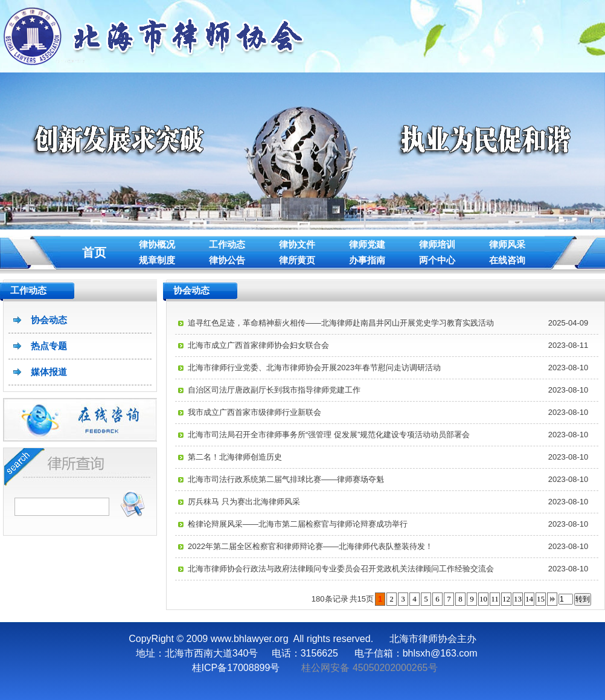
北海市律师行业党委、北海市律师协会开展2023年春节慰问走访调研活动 (314, 368)
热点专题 (49, 346)
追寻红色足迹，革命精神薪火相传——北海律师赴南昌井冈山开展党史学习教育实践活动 (341, 323)
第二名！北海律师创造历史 (235, 457)
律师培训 (437, 244)
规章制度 (157, 260)
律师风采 (507, 244)
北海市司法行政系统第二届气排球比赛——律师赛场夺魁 (286, 479)
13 (518, 599)
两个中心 (437, 260)
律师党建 (367, 244)
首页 (94, 252)
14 (529, 599)
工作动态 (227, 244)
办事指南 (367, 260)
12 (506, 599)
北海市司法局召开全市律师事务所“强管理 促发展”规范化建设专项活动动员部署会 (329, 435)
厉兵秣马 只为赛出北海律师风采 (244, 502)
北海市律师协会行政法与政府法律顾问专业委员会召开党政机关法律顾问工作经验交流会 (341, 569)
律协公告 (227, 260)
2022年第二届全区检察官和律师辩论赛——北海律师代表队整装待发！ (310, 546)
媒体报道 (49, 372)
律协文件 (297, 244)
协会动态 (49, 320)
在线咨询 (507, 260)
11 (495, 599)
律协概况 (157, 244)
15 (541, 599)
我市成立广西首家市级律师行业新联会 (254, 412)
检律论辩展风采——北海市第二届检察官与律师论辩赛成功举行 (298, 524)
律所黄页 (297, 260)
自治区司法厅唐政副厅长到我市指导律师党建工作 (274, 390)
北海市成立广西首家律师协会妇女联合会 (258, 345)
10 (483, 599)
